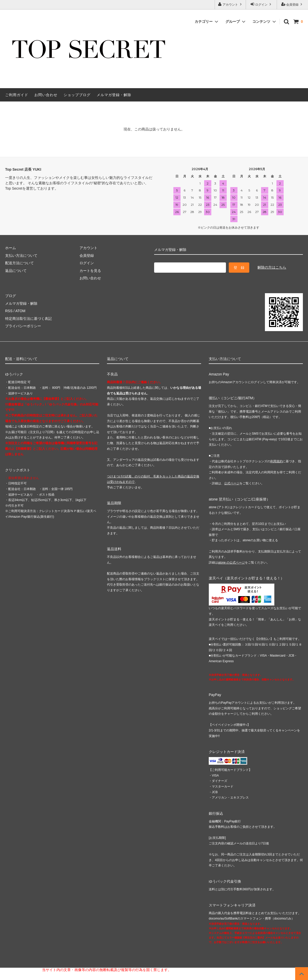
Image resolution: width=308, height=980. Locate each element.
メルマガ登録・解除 (114, 95)
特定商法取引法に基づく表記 (28, 319)
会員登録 (292, 4)
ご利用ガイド (17, 95)
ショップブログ (77, 95)
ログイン (261, 4)
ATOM (20, 311)
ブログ (11, 296)
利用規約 (276, 461)
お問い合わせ (46, 95)
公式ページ (232, 483)
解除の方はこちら (272, 267)
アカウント (230, 4)
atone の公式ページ (231, 563)
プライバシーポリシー (23, 326)
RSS (9, 311)
